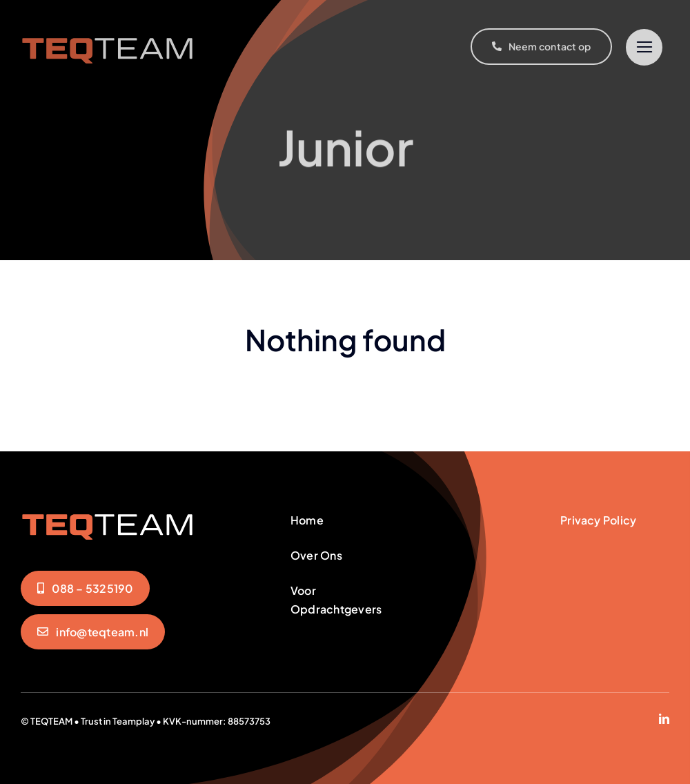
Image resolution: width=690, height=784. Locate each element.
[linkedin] (664, 719)
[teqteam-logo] (108, 36)
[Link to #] (644, 47)
